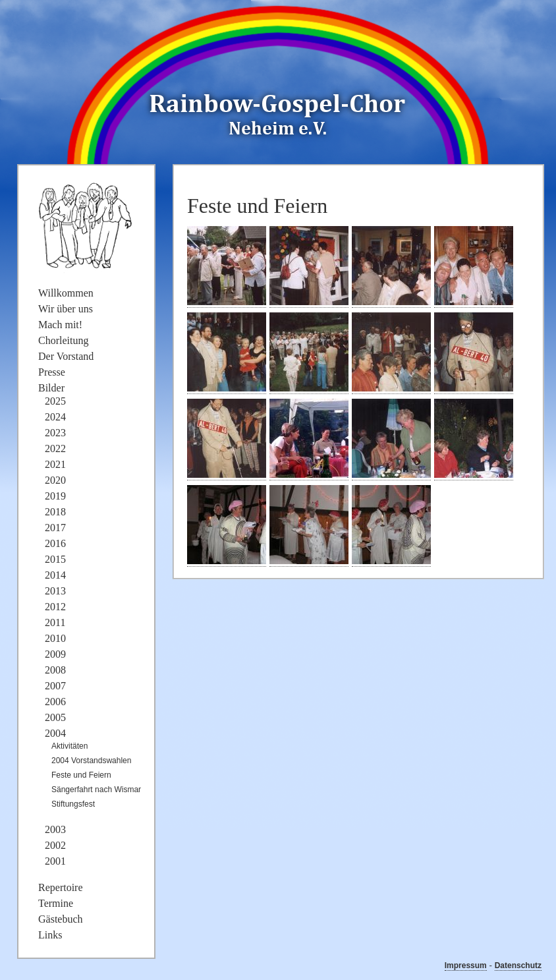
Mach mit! (60, 325)
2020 (55, 480)
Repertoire (61, 887)
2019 (55, 496)
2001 (55, 861)
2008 (55, 670)
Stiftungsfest (73, 804)
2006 (55, 702)
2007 (55, 686)
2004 (55, 733)
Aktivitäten (69, 746)
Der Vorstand (66, 356)
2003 (55, 829)
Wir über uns (66, 309)
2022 (55, 448)
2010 (55, 638)
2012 (55, 607)
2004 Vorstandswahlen (91, 761)
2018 (55, 512)
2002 (55, 845)
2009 (55, 654)
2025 (55, 401)
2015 (55, 559)
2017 (55, 528)
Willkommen (66, 293)
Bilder (51, 388)
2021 (55, 464)
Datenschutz (518, 966)
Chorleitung (63, 340)
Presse (52, 372)
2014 (55, 575)
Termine (56, 903)
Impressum (466, 966)
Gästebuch (61, 919)
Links (50, 935)
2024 (55, 417)
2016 (55, 543)
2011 (55, 622)
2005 (55, 717)
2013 (55, 591)
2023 (55, 433)
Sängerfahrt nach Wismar (96, 790)
